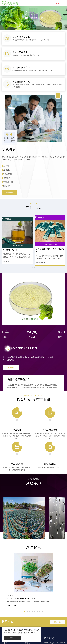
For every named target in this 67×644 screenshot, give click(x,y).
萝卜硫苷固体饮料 (10, 246)
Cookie (14, 630)
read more (9, 188)
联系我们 (11, 364)
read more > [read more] (11, 603)
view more (7, 256)
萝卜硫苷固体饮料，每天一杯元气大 (50, 246)
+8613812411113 (22, 344)
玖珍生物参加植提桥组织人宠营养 (21, 595)
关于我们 (58, 619)
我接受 (13, 638)
